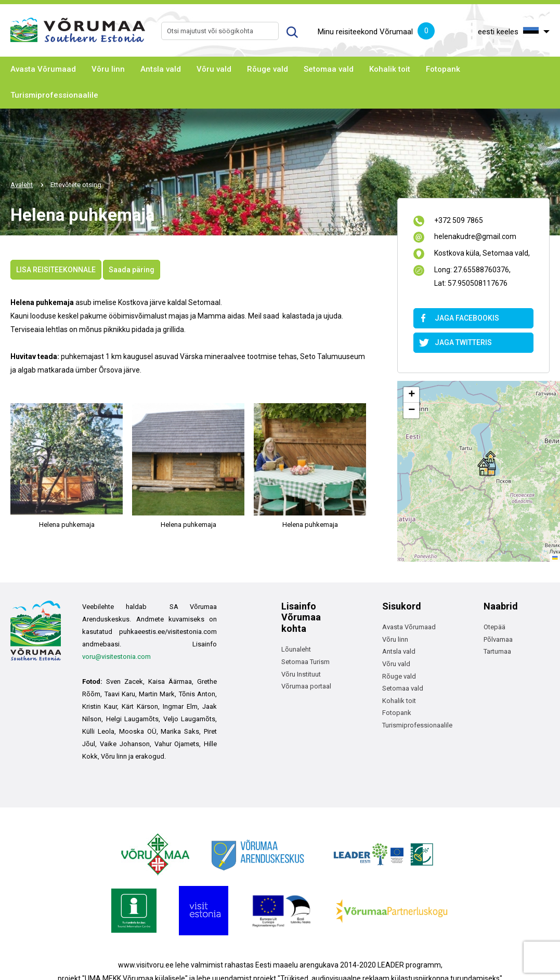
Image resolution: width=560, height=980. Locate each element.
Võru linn (108, 69)
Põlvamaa (498, 639)
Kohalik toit (390, 69)
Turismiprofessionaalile (54, 95)
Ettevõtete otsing (76, 185)
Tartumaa (497, 651)
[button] (487, 463)
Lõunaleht (296, 649)
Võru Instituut (301, 674)
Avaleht (22, 185)
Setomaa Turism (305, 662)
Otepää (494, 627)
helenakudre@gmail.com (475, 237)
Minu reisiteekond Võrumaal (376, 32)
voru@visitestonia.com (116, 657)
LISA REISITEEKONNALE (56, 270)
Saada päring (132, 270)
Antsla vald (161, 69)
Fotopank (443, 69)
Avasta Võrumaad (43, 69)
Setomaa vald (329, 69)
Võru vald (214, 69)
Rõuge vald (268, 69)
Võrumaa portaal (306, 686)
